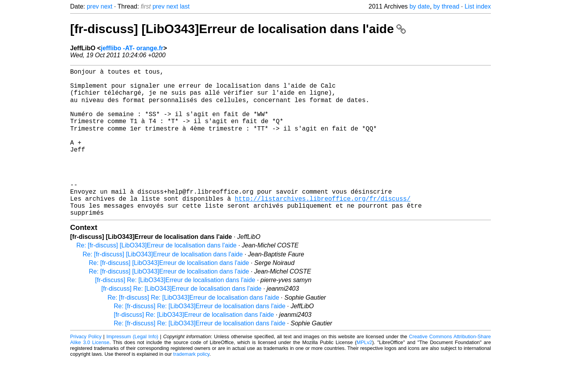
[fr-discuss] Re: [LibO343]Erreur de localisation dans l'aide (175, 312)
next (106, 6)
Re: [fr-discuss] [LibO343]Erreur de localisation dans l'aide (156, 277)
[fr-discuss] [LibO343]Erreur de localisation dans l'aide (238, 29)
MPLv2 (364, 374)
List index (478, 6)
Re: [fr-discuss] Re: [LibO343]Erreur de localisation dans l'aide (193, 329)
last (185, 6)
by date (420, 6)
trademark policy (191, 386)
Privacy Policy (86, 368)
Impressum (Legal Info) (132, 368)
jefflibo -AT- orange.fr (132, 48)
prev (93, 6)
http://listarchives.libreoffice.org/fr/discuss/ (322, 227)
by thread (446, 6)
